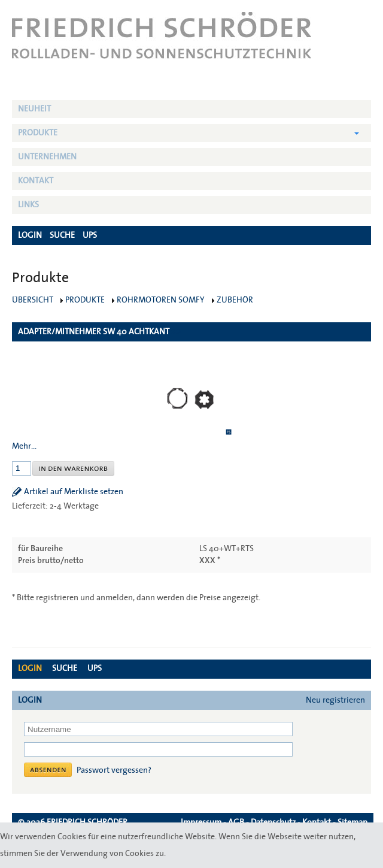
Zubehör (235, 300)
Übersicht (33, 300)
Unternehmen (47, 157)
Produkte (38, 133)
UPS (95, 669)
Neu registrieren (335, 700)
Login (30, 669)
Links (28, 205)
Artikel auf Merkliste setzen (74, 492)
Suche (65, 669)
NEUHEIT (34, 109)
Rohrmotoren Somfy (161, 300)
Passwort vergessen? (114, 770)
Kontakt (36, 181)
